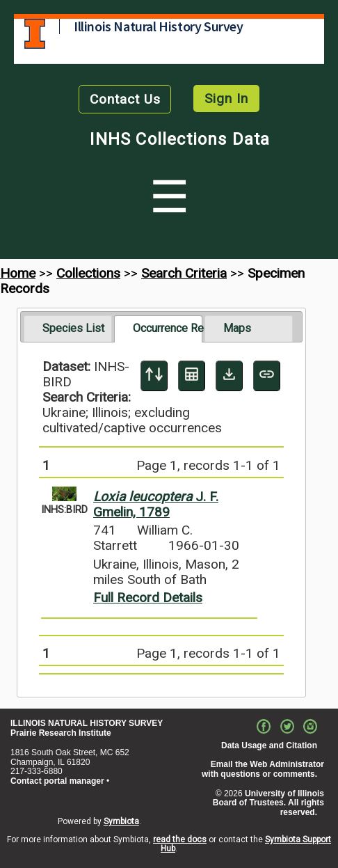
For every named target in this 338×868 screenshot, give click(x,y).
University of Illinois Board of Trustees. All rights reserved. (268, 803)
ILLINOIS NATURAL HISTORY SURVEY (87, 723)
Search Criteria (184, 273)
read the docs (180, 839)
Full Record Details (148, 598)
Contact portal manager (57, 781)
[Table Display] (192, 376)
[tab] (68, 329)
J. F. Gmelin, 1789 (156, 504)
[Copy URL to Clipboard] (267, 376)
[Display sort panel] (154, 376)
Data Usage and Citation (269, 745)
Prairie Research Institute (61, 733)
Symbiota (121, 821)
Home (18, 273)
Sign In (226, 98)
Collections (88, 273)
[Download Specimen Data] (229, 376)
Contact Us (125, 99)
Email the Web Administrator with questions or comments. (263, 769)
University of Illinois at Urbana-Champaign (35, 34)
